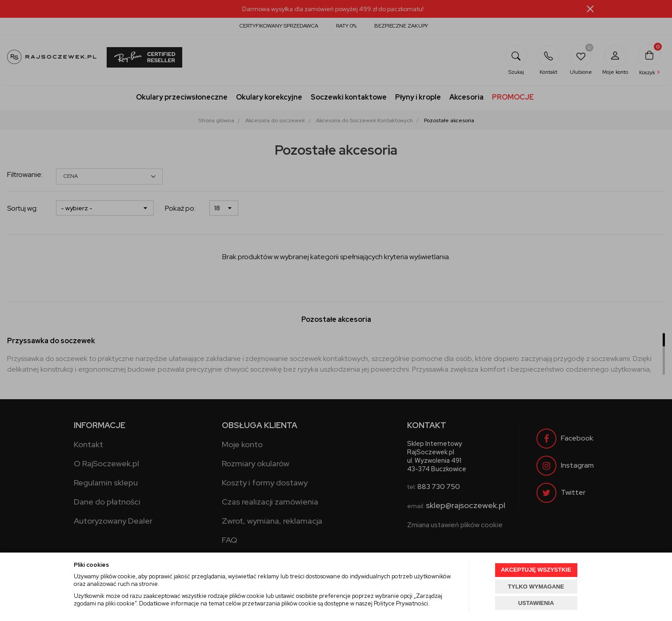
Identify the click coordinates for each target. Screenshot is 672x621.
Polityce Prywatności (401, 603)
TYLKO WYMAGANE (536, 587)
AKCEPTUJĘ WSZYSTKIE (536, 570)
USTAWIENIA (536, 603)
